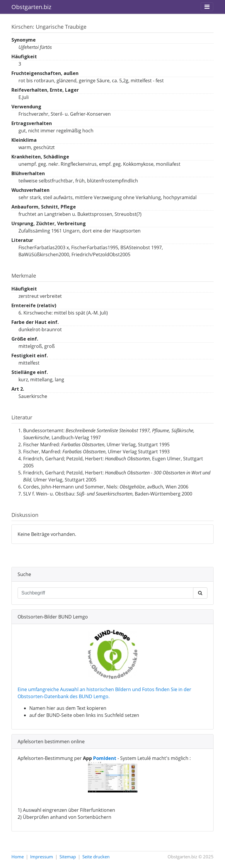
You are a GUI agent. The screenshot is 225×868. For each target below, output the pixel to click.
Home (18, 857)
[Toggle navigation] (207, 7)
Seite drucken (96, 857)
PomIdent (105, 758)
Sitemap (68, 857)
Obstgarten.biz (31, 7)
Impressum (42, 857)
